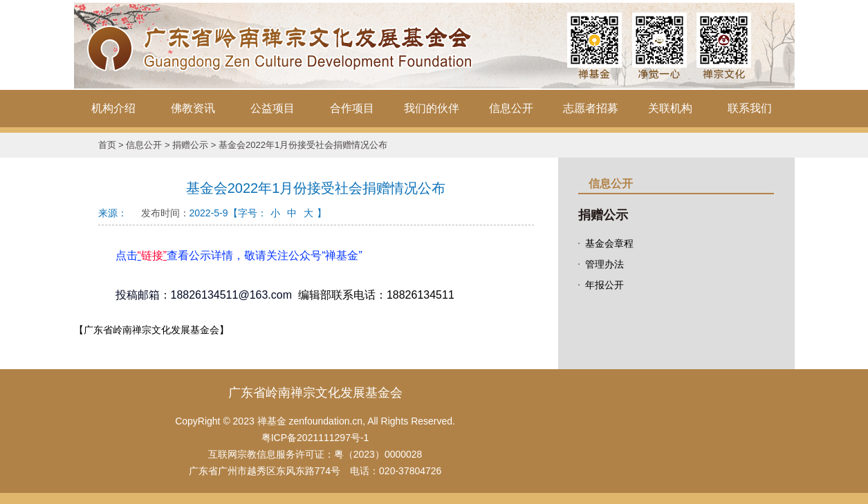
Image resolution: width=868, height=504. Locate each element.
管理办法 (604, 264)
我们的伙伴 (432, 108)
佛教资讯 (193, 108)
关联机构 (670, 108)
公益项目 (273, 108)
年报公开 (604, 285)
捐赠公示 (190, 145)
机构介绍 (113, 108)
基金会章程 (609, 243)
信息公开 (511, 108)
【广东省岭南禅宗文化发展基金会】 (151, 330)
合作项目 (352, 108)
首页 (107, 145)
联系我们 (750, 108)
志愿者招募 (591, 108)
